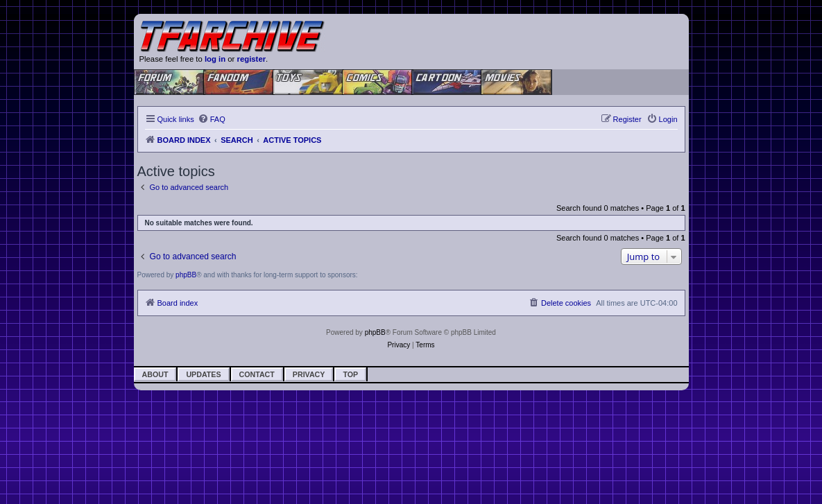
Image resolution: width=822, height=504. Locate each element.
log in (215, 59)
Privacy (309, 374)
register (252, 59)
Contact (257, 374)
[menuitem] (212, 119)
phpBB (186, 275)
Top (350, 374)
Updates (203, 374)
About (155, 374)
